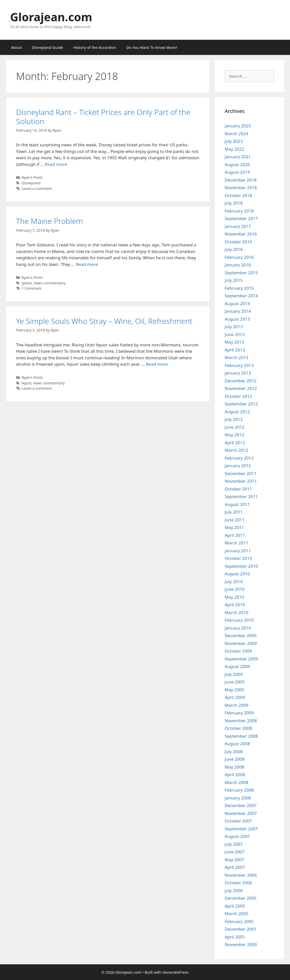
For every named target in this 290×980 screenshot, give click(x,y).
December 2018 (241, 180)
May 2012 (235, 435)
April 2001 (235, 937)
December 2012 (241, 381)
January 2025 (238, 126)
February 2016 (239, 257)
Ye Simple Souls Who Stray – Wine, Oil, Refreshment (104, 321)
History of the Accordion (95, 47)
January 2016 (238, 265)
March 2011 (237, 543)
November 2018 (241, 188)
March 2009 (237, 705)
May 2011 (235, 527)
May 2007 (235, 860)
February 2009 (239, 713)
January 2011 (238, 551)
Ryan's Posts (32, 177)
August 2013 (237, 319)
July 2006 (234, 890)
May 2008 (235, 767)
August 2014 (237, 303)
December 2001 (241, 929)
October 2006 (238, 883)
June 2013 (235, 334)
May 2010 (235, 597)
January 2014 (238, 311)
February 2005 (239, 921)
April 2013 (235, 350)
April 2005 (235, 906)
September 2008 (241, 736)
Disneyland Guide (48, 47)
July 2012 (234, 419)
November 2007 (241, 813)
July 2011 (234, 512)
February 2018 (239, 211)
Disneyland (31, 183)
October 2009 (238, 651)
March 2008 (237, 782)
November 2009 (241, 643)
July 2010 (234, 582)
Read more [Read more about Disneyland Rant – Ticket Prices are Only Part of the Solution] (56, 164)
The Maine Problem (50, 221)
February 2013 (239, 365)
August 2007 (237, 836)
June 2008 (235, 759)
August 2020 (237, 164)
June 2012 (235, 427)
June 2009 (235, 682)
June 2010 (235, 589)
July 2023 (234, 141)
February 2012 (239, 458)
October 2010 (238, 558)
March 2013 (237, 357)
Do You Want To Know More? (152, 47)
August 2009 (237, 666)
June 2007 (235, 852)
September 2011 (241, 496)
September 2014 (241, 296)
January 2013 (238, 373)
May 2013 (235, 342)
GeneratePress (175, 972)
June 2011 (235, 520)
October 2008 (238, 728)
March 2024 (237, 134)
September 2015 (241, 273)
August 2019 (237, 172)
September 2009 (241, 659)
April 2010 (235, 605)
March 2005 (237, 914)
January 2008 (238, 798)
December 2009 (241, 635)
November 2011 (241, 481)
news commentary (49, 283)
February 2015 (239, 288)
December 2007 (241, 805)
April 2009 (235, 697)
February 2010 (239, 620)
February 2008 (239, 790)
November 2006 (241, 875)
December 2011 (241, 473)
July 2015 (234, 280)
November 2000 (241, 944)
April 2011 (235, 535)
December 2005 (241, 898)
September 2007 (241, 829)
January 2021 (238, 157)
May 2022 (235, 149)
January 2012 (238, 466)
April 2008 (235, 775)
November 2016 (241, 234)
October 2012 (238, 396)
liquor (26, 383)
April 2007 (235, 867)
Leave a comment (37, 189)
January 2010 (238, 628)
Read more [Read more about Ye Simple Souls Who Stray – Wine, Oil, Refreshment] (157, 364)
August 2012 (237, 412)
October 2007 (238, 821)
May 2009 (235, 690)
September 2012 (241, 404)
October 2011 (238, 489)
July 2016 (234, 249)
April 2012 (235, 443)
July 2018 (234, 203)
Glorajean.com (51, 17)
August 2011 (237, 504)
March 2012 (237, 450)
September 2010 (241, 566)
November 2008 (241, 721)
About (17, 47)
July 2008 (234, 751)
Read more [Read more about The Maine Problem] (87, 264)
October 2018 (238, 195)
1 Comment (31, 288)
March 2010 (237, 612)
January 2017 (238, 226)
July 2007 (234, 844)
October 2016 (238, 242)
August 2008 (237, 744)
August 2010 (237, 574)
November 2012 (241, 388)
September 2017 (241, 218)
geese (27, 283)
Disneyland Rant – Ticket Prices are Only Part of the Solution (103, 117)
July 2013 (234, 327)
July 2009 (234, 674)
